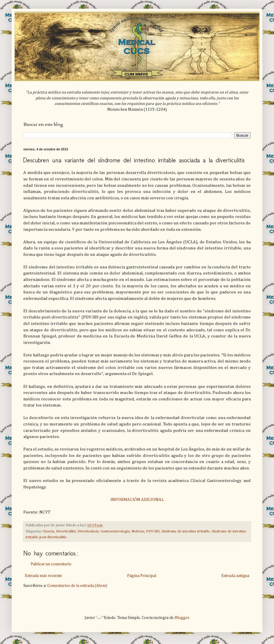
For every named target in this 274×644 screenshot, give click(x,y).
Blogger (182, 618)
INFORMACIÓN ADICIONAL (137, 500)
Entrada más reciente (43, 576)
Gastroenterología (115, 531)
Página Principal (142, 576)
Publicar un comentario (51, 564)
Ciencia (48, 531)
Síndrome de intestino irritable (186, 531)
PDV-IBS (153, 531)
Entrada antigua (235, 576)
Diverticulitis (66, 531)
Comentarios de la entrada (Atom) (77, 586)
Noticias (138, 531)
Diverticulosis (88, 531)
